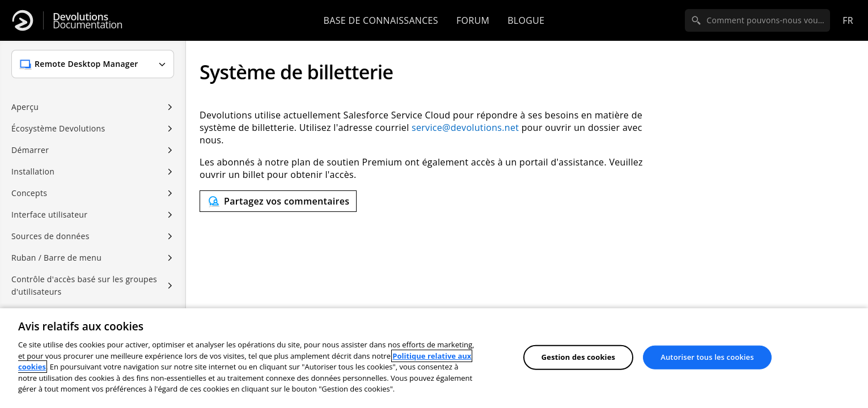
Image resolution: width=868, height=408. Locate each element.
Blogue (526, 20)
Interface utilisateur (49, 214)
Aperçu (25, 107)
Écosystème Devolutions (58, 128)
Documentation (88, 21)
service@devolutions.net (465, 127)
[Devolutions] (23, 20)
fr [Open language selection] (848, 20)
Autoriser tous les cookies (707, 357)
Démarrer (30, 150)
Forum (473, 20)
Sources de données (50, 236)
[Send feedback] (278, 201)
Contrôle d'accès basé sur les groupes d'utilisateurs (84, 285)
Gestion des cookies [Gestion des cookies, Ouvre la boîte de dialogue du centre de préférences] (578, 357)
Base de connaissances (381, 20)
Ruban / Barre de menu (56, 258)
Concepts (29, 193)
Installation (33, 171)
